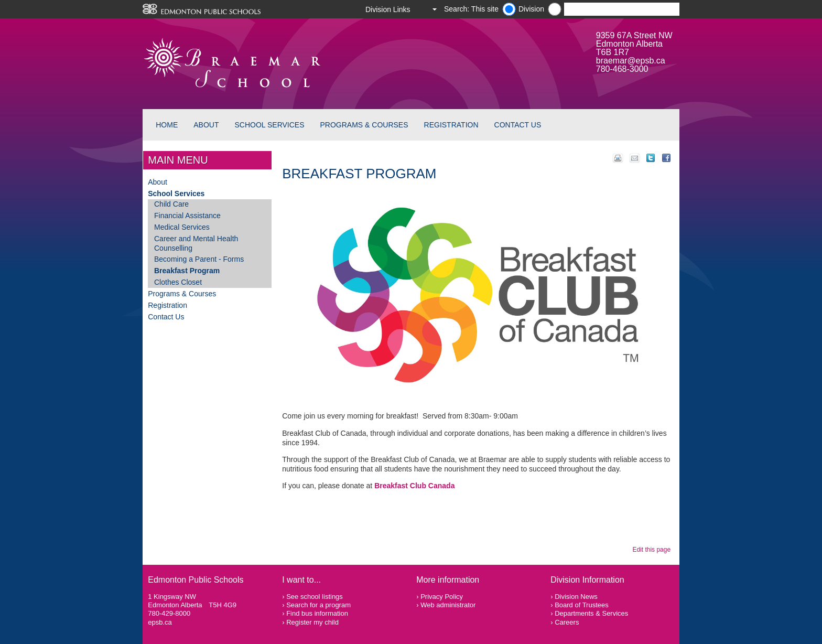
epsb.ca (160, 622)
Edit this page (653, 550)
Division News (576, 597)
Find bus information (317, 613)
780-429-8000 (169, 613)
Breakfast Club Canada (414, 486)
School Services (269, 125)
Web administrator (448, 605)
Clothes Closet (178, 282)
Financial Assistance (187, 216)
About (206, 125)
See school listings (315, 597)
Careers (567, 622)
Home (167, 125)
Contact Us (518, 125)
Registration (451, 125)
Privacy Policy (442, 597)
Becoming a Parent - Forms (199, 259)
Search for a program (318, 605)
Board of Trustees (582, 605)
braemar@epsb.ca (631, 61)
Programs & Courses (364, 125)
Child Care (171, 204)
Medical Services (182, 227)
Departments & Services (591, 613)
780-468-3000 (622, 69)
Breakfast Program (187, 271)
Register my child (312, 622)
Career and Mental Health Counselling (196, 243)
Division (531, 9)
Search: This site (471, 9)
